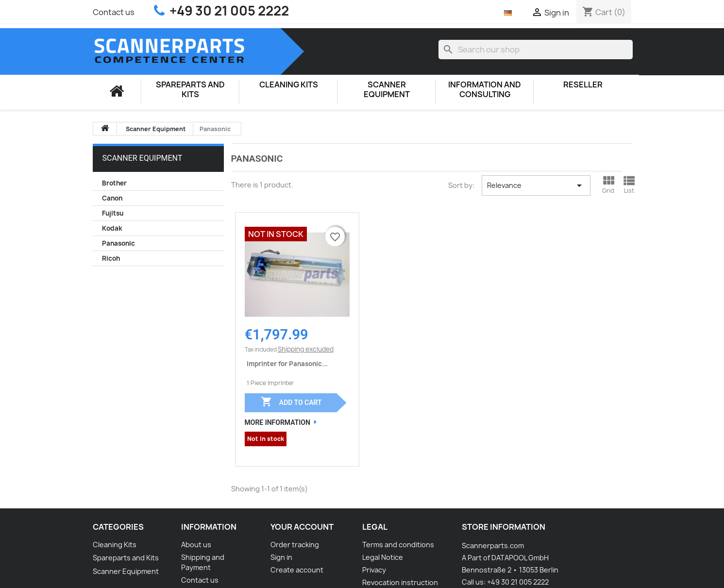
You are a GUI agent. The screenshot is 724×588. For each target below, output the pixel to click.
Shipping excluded (306, 349)
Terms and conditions (398, 545)
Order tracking (295, 545)
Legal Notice (383, 557)
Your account (302, 527)
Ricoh (111, 258)
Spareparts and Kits (190, 90)
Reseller (583, 85)
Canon (112, 198)
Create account (297, 570)
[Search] (536, 50)
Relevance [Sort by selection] (536, 185)
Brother (114, 183)
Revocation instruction (400, 582)
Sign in (281, 557)
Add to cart (291, 402)
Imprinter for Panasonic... (287, 364)
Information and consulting (485, 90)
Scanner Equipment (387, 90)
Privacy (374, 570)
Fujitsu (113, 213)
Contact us (114, 12)
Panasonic (118, 243)
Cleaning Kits (289, 85)
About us (196, 545)
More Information (278, 422)
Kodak (112, 228)
